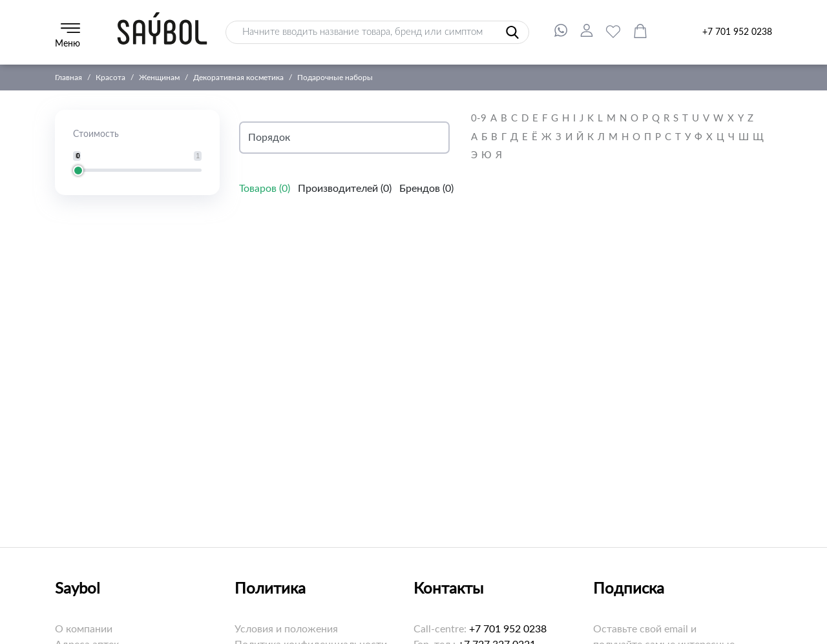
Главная (68, 78)
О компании (84, 629)
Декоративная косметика (238, 78)
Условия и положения (286, 629)
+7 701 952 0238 (737, 32)
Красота (110, 78)
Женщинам (159, 78)
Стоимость (96, 134)
